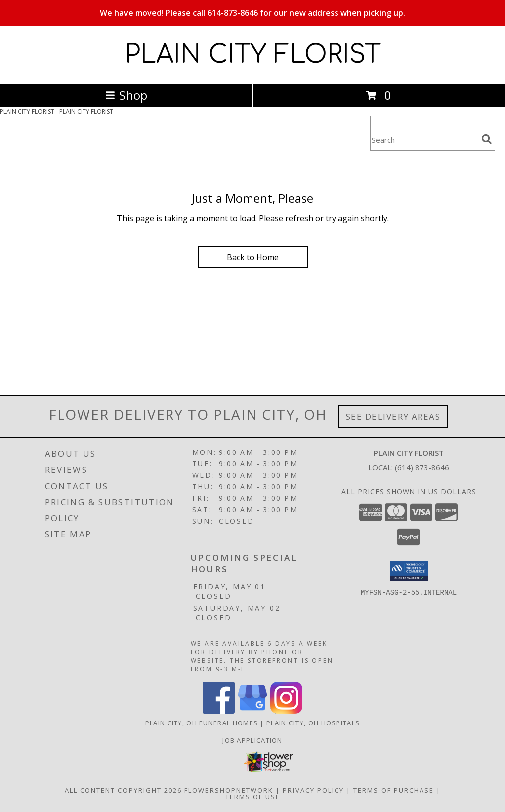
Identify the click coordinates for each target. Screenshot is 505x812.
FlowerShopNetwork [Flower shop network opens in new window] (229, 790)
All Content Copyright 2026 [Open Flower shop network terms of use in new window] (123, 790)
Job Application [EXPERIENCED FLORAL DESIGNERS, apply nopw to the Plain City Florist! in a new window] (252, 740)
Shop (126, 95)
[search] (487, 139)
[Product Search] (424, 139)
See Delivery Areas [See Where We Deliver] (393, 416)
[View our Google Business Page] (252, 711)
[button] (409, 571)
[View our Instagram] (286, 711)
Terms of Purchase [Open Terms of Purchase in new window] (394, 790)
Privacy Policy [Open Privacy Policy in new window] (313, 790)
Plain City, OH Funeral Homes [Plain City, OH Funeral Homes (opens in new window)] (202, 723)
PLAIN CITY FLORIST (253, 55)
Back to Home (253, 257)
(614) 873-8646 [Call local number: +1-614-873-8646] (422, 467)
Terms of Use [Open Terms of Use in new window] (253, 797)
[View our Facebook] (219, 711)
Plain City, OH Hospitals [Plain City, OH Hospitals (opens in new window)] (313, 723)
